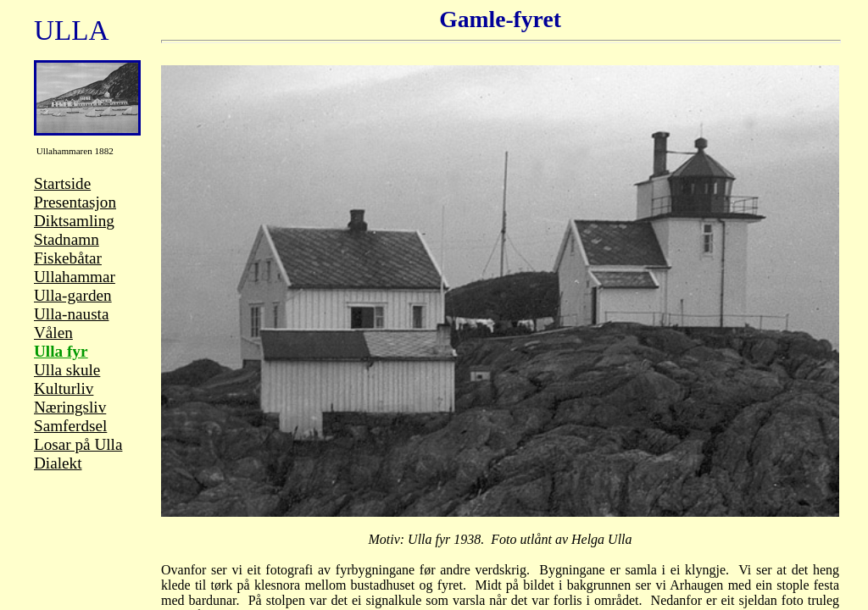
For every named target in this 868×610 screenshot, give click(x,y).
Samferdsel (70, 426)
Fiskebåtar (68, 258)
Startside (62, 183)
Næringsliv (70, 407)
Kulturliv (64, 388)
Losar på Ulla (78, 444)
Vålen (53, 333)
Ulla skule (67, 370)
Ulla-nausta (71, 314)
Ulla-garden (73, 295)
